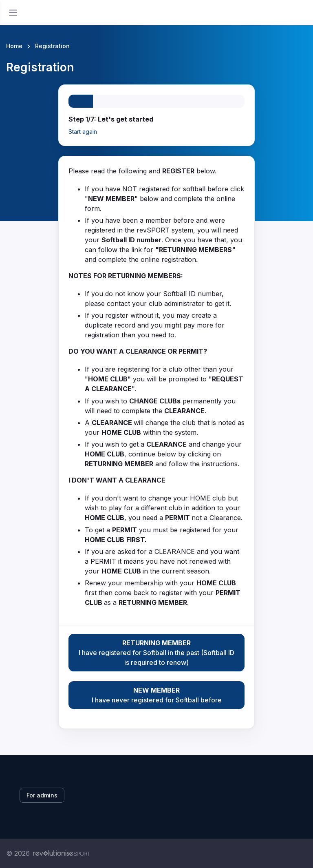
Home (14, 46)
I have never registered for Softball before (156, 695)
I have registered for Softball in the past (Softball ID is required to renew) (156, 652)
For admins (42, 795)
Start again (83, 132)
